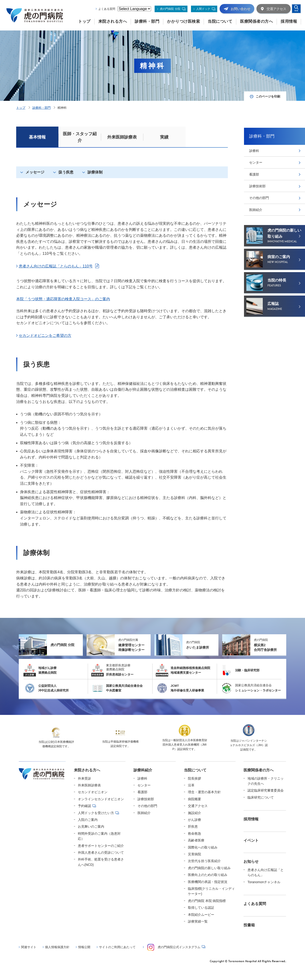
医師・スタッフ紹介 (80, 137)
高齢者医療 (196, 840)
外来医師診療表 (122, 137)
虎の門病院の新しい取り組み (209, 868)
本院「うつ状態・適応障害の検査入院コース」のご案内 (63, 299)
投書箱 (249, 925)
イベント (251, 840)
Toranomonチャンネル (264, 882)
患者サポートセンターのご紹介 (101, 846)
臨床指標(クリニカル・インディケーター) (212, 891)
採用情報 (251, 819)
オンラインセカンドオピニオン (101, 799)
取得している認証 (201, 908)
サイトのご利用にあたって (117, 947)
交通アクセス (198, 806)
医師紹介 (256, 210)
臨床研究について (261, 797)
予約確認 (84, 806)
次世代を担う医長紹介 (204, 861)
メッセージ (35, 172)
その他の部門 (259, 198)
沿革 (191, 785)
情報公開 (84, 947)
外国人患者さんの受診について (101, 852)
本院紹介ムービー (201, 915)
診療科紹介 (143, 770)
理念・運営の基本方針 (204, 792)
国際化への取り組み (203, 847)
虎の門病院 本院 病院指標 (207, 901)
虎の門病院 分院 (170, 9)
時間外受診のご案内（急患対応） (99, 836)
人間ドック (203, 9)
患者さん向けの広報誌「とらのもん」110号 (56, 266)
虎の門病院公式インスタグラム (174, 947)
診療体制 (95, 172)
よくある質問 (107, 9)
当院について (195, 770)
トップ (21, 108)
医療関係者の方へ (259, 770)
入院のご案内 (88, 820)
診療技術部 (257, 186)
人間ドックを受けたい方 (96, 813)
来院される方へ (87, 770)
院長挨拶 (194, 778)
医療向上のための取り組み (208, 875)
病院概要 (194, 799)
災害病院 (194, 854)
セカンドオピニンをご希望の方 (45, 336)
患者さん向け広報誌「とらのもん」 (266, 872)
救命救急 (194, 834)
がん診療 (194, 820)
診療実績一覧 (198, 921)
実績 (164, 137)
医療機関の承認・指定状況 (208, 882)
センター (256, 162)
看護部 (254, 174)
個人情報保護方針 (57, 947)
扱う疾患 (66, 172)
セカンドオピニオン (93, 792)
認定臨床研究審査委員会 (266, 790)
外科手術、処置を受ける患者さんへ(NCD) (101, 862)
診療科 (254, 151)
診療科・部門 (42, 108)
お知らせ (251, 862)
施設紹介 (194, 813)
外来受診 (84, 778)
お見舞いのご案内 (91, 826)
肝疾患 (193, 826)
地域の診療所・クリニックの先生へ (266, 781)
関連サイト (29, 947)
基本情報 (37, 137)
